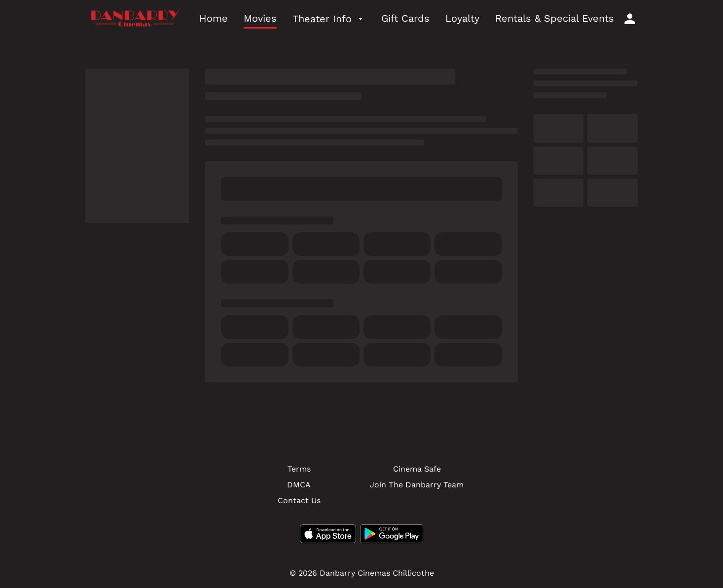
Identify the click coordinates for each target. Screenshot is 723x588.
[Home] (214, 19)
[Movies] (260, 19)
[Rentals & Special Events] (555, 19)
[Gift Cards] (405, 19)
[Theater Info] (329, 19)
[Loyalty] (462, 19)
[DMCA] (299, 485)
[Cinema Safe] (417, 469)
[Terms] (299, 469)
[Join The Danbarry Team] (417, 485)
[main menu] (407, 19)
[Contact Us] (299, 501)
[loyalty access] (630, 19)
